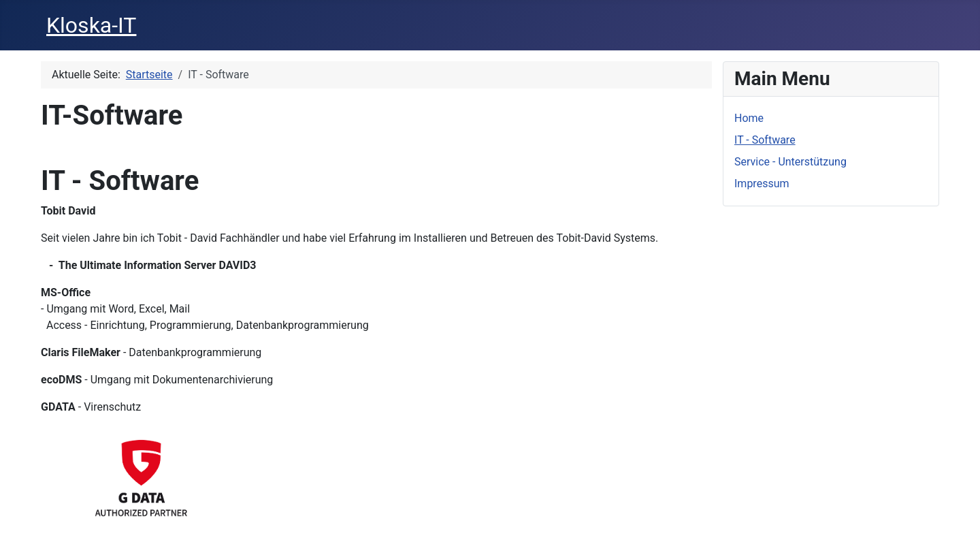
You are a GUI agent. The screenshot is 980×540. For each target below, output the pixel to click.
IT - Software (765, 140)
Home (749, 118)
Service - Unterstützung (790, 162)
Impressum (762, 184)
